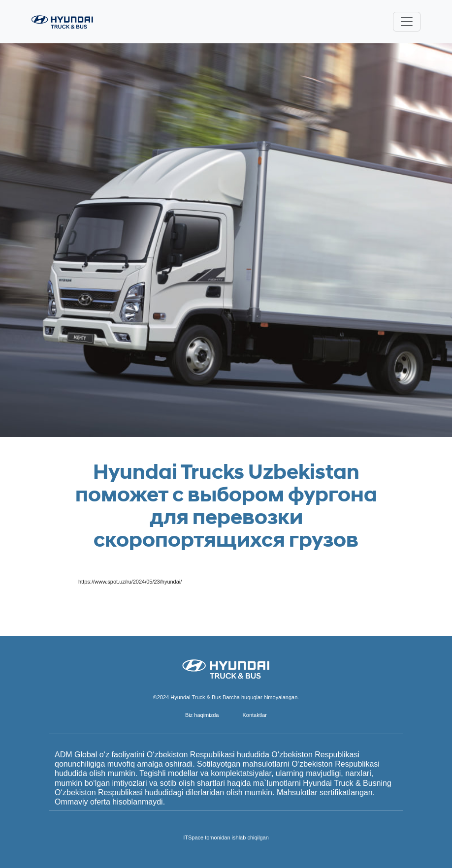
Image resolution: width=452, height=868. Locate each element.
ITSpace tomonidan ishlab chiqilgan (226, 837)
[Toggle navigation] (407, 22)
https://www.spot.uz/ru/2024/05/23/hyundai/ (130, 582)
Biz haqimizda (202, 715)
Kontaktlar (255, 715)
